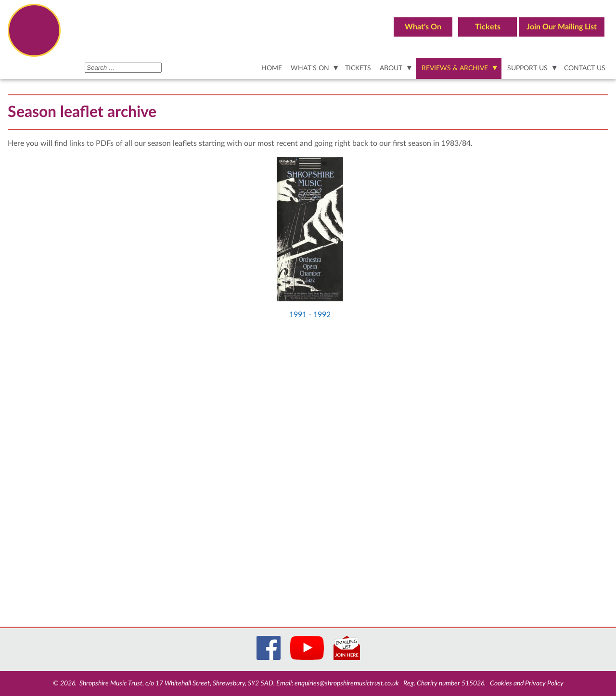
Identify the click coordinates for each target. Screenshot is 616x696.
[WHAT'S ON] (314, 68)
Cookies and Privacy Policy (527, 683)
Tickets (488, 27)
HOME (272, 68)
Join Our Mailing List (562, 27)
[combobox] (123, 68)
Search (85, 62)
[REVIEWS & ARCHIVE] (459, 68)
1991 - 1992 (310, 315)
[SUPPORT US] (531, 68)
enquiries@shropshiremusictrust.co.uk (347, 683)
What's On (423, 27)
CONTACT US (585, 68)
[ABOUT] (395, 68)
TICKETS (358, 68)
